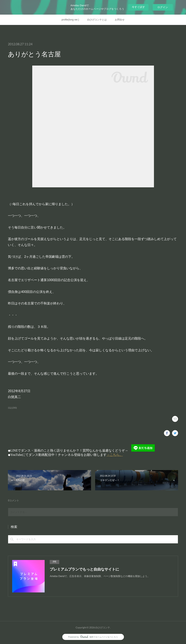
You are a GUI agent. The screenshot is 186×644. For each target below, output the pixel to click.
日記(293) (12, 408)
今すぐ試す (138, 7)
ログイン (163, 7)
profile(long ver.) (70, 20)
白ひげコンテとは (97, 20)
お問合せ (120, 20)
